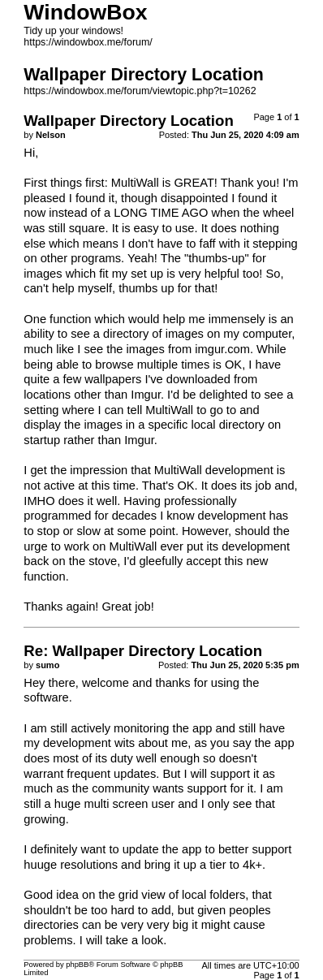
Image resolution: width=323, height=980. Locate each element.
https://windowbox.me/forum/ (88, 42)
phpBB (77, 965)
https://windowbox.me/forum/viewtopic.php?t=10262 (140, 91)
